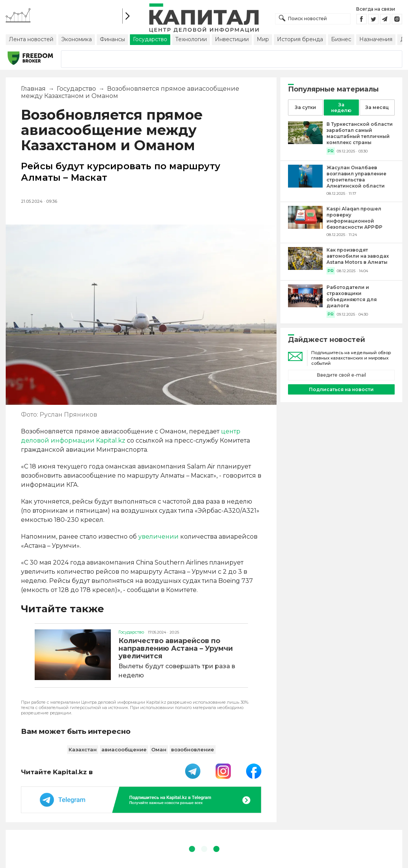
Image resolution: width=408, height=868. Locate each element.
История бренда (300, 39)
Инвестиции (232, 39)
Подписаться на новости (341, 389)
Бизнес (341, 39)
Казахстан (83, 749)
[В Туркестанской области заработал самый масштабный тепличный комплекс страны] (305, 142)
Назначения (376, 39)
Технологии (191, 39)
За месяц (377, 107)
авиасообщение (124, 749)
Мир (263, 39)
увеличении (158, 537)
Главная (33, 89)
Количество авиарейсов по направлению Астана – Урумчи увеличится (176, 648)
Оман (159, 749)
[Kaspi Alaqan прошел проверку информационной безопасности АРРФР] (305, 227)
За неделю (341, 107)
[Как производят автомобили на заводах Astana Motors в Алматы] (305, 268)
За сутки (306, 107)
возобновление (193, 749)
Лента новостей (31, 39)
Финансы (112, 39)
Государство (150, 39)
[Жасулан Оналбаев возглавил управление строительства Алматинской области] (305, 185)
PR (331, 151)
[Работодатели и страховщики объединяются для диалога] (305, 305)
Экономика (77, 39)
